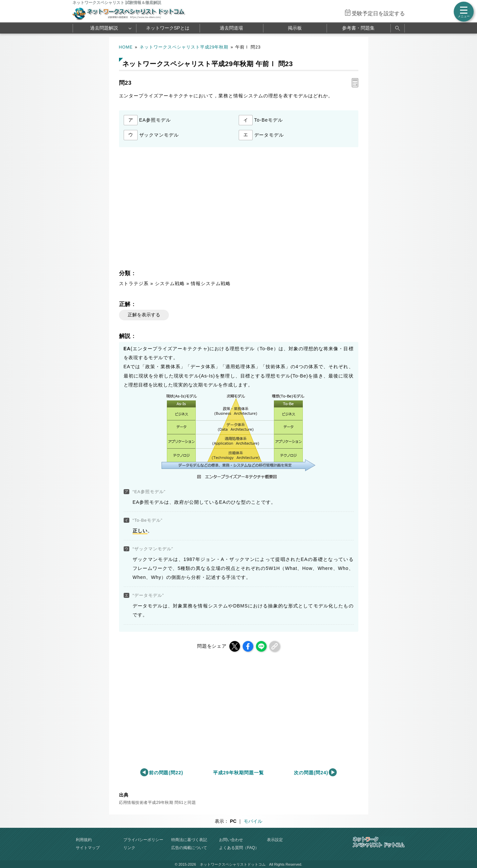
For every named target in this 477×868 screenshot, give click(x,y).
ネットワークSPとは (168, 28)
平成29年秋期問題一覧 (238, 773)
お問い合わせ (231, 840)
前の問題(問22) (166, 773)
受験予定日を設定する (378, 13)
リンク (129, 848)
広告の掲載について (189, 848)
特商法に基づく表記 (189, 840)
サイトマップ (88, 848)
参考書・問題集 (358, 28)
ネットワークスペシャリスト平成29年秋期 (184, 47)
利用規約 (84, 840)
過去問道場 (231, 28)
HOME (126, 47)
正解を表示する (144, 315)
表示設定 (275, 840)
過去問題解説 (104, 28)
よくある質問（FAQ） (239, 848)
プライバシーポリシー (143, 840)
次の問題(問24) (311, 773)
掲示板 (295, 28)
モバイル (253, 821)
